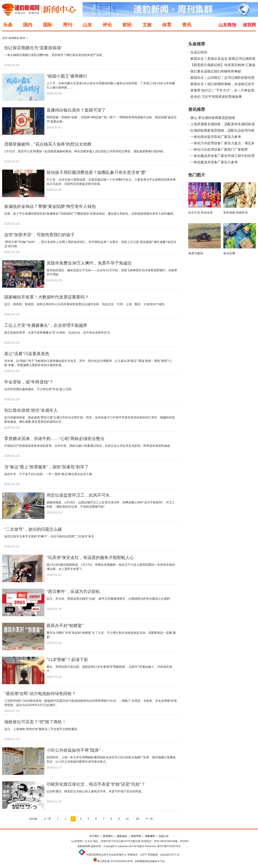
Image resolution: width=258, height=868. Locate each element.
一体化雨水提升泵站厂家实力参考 (216, 137)
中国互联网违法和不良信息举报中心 (106, 855)
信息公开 (164, 836)
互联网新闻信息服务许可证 (150, 861)
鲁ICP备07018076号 (169, 846)
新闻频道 (14, 38)
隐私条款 (122, 836)
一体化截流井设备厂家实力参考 (214, 162)
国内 (28, 25)
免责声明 (136, 836)
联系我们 (108, 836)
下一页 (149, 819)
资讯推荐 (197, 109)
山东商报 (227, 25)
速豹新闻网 (84, 846)
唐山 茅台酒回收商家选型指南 (213, 118)
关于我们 (94, 836)
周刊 (67, 25)
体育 (167, 25)
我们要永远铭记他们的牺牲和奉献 (216, 71)
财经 (127, 25)
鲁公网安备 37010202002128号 (115, 861)
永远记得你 (199, 52)
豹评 (23, 38)
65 (138, 819)
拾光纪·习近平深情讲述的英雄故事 (216, 97)
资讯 (187, 25)
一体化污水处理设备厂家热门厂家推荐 (219, 149)
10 (127, 819)
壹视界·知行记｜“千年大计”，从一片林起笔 (222, 90)
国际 (48, 25)
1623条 (33, 819)
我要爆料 (150, 836)
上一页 (47, 819)
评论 (107, 25)
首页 (5, 38)
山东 (87, 25)
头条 (8, 25)
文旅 (147, 25)
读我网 (249, 25)
